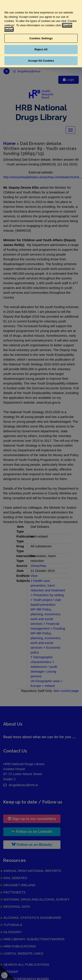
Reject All (41, 49)
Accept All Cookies (41, 61)
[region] (41, 34)
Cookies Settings (41, 38)
